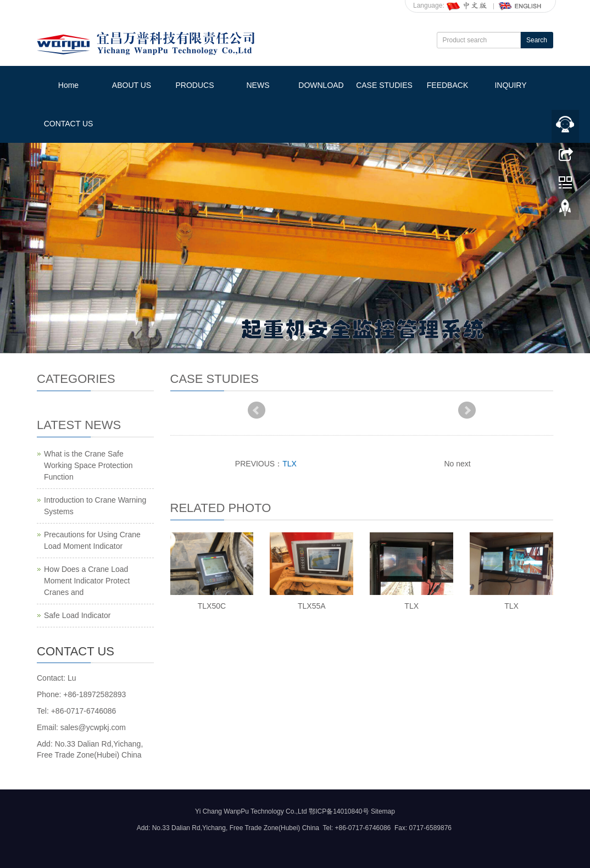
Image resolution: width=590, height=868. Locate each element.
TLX (290, 464)
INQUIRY (510, 85)
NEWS (258, 85)
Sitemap (383, 811)
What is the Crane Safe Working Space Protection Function (88, 465)
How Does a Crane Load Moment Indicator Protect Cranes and (87, 581)
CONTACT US (69, 124)
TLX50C (212, 606)
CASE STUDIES (384, 85)
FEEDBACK (447, 85)
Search (537, 40)
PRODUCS (194, 85)
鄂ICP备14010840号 (339, 811)
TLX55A (312, 606)
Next (467, 410)
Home (68, 85)
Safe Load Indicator (77, 615)
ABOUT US (132, 85)
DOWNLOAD (321, 85)
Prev (257, 410)
